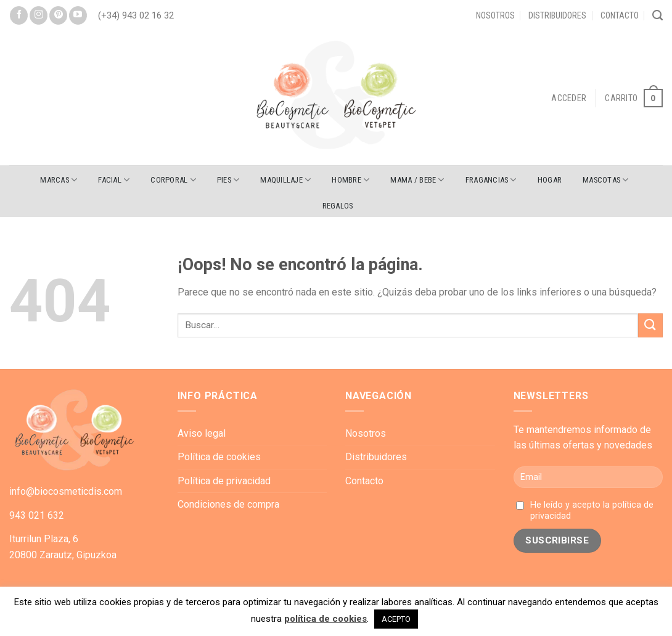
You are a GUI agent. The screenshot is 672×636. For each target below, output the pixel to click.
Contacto (620, 15)
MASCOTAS (606, 180)
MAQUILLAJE (285, 180)
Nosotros (495, 15)
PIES (228, 180)
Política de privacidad (224, 481)
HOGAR (550, 180)
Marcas (59, 180)
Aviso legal (202, 433)
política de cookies (326, 619)
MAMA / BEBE (417, 180)
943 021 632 (37, 515)
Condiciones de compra (228, 504)
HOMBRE (350, 180)
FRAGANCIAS (491, 180)
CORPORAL (173, 180)
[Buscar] (658, 15)
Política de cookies (219, 457)
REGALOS (338, 206)
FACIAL (114, 180)
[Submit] (650, 325)
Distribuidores (557, 15)
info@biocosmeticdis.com (66, 491)
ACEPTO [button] (396, 619)
